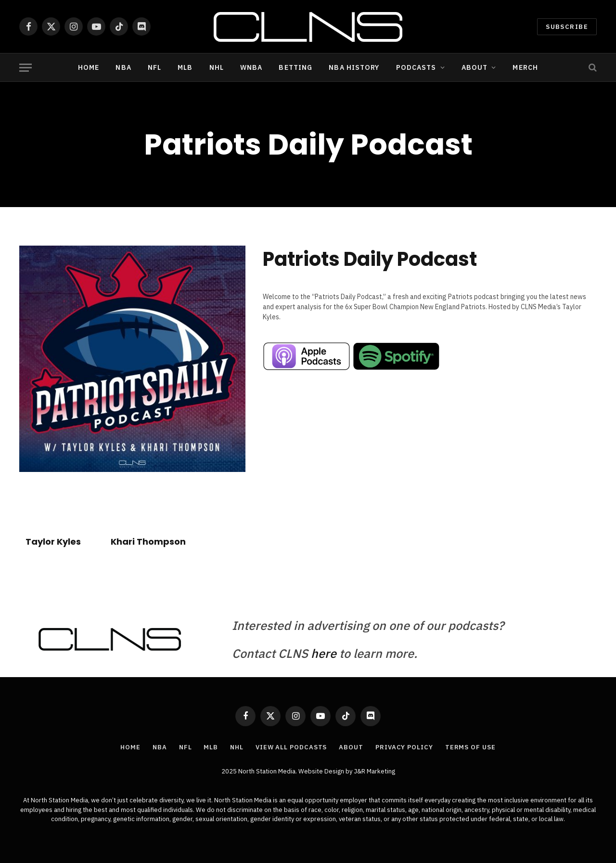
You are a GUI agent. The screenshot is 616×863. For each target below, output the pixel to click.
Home (89, 67)
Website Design (322, 771)
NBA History (354, 67)
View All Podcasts (291, 747)
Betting (295, 67)
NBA (123, 67)
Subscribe (567, 27)
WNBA (251, 67)
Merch (525, 67)
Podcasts (416, 67)
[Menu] (26, 68)
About (475, 67)
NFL (154, 67)
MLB (185, 67)
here (324, 653)
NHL (217, 67)
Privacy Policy (404, 747)
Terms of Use (470, 747)
